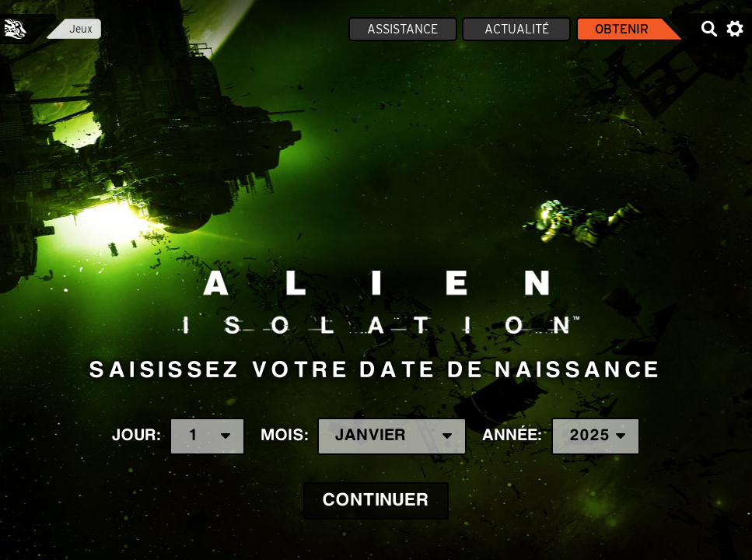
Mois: (364, 436)
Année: (561, 436)
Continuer (376, 500)
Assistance (402, 29)
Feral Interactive (16, 29)
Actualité (517, 29)
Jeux (81, 29)
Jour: (178, 436)
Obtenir (622, 29)
